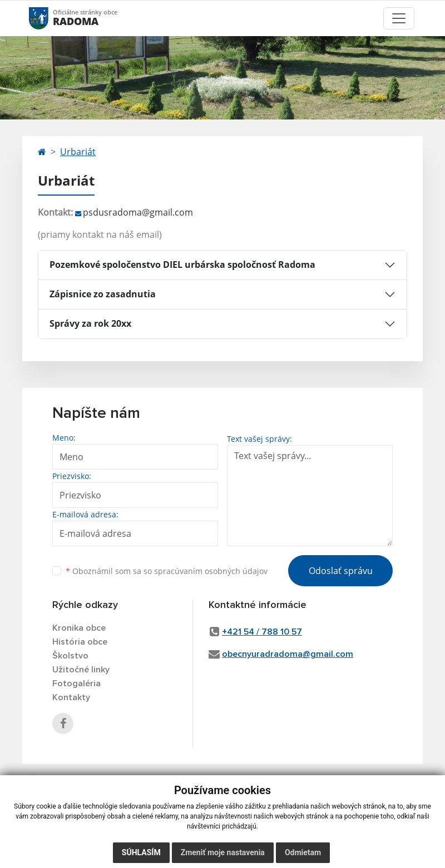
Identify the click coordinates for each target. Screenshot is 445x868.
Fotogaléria (76, 684)
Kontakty (71, 697)
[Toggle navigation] (399, 18)
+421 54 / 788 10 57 (262, 632)
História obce (80, 642)
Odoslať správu (341, 571)
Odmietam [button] (303, 852)
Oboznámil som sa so (167, 571)
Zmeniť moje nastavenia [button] (223, 852)
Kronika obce (79, 628)
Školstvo (70, 656)
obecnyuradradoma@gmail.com (288, 654)
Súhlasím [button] (141, 852)
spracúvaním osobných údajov (211, 571)
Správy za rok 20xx (90, 323)
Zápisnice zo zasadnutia (103, 294)
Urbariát (78, 152)
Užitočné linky (81, 670)
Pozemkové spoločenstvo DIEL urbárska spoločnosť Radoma (182, 265)
